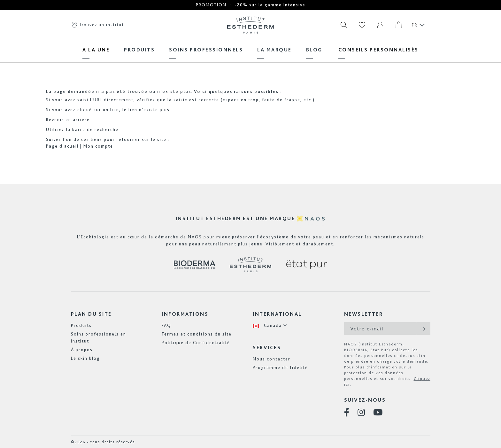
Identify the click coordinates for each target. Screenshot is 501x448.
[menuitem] (96, 50)
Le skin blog (85, 358)
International (277, 314)
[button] (270, 325)
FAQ (166, 325)
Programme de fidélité (280, 367)
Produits (81, 325)
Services (267, 348)
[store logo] (250, 25)
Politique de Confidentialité (196, 343)
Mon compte (98, 146)
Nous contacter (272, 359)
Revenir (55, 120)
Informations (185, 314)
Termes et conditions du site (197, 334)
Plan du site (91, 314)
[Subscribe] (424, 328)
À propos (82, 350)
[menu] (250, 50)
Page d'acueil (62, 146)
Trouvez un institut (97, 25)
